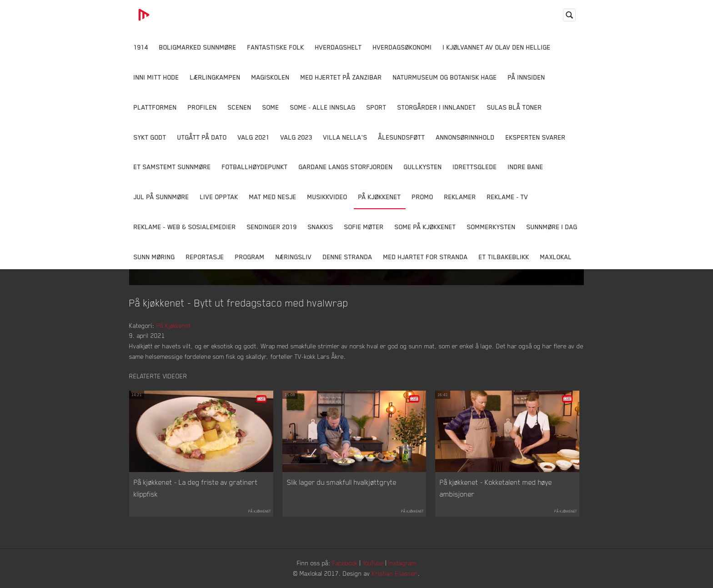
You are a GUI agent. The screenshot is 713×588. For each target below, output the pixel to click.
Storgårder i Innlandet (437, 107)
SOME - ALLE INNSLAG (323, 107)
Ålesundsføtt (402, 137)
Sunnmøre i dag (552, 227)
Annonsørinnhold (465, 137)
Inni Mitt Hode (156, 77)
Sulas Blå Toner (515, 107)
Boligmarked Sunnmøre (198, 47)
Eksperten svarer (536, 137)
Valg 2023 (296, 137)
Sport (377, 107)
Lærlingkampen (215, 77)
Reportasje (205, 257)
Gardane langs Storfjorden (346, 167)
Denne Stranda (348, 257)
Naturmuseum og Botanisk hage (445, 77)
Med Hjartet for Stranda (426, 257)
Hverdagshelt (339, 47)
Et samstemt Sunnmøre (172, 167)
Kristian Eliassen (395, 573)
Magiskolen (271, 77)
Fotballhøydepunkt (255, 167)
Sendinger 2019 (272, 227)
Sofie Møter (364, 227)
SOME (271, 107)
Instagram (402, 563)
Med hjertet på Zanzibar (341, 77)
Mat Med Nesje (273, 197)
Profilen (202, 107)
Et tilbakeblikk (504, 257)
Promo (423, 197)
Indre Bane (526, 167)
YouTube (373, 563)
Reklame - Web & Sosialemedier (185, 227)
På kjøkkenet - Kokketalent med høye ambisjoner (496, 488)
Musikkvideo (327, 197)
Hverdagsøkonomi (402, 47)
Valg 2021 (254, 137)
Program (250, 257)
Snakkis (321, 227)
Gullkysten (423, 167)
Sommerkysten (491, 227)
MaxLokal (556, 257)
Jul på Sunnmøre (161, 197)
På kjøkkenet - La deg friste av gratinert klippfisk (196, 488)
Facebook (345, 563)
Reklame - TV (508, 197)
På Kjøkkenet (380, 197)
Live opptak (219, 197)
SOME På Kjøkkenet (425, 227)
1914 (141, 47)
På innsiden (527, 77)
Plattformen (155, 107)
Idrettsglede (475, 167)
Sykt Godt (150, 137)
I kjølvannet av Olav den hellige (497, 47)
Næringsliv (294, 257)
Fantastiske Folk (276, 47)
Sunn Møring (154, 257)
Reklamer (460, 197)
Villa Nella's (345, 137)
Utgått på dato (202, 137)
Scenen (240, 107)
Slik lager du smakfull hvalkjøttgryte (342, 482)
